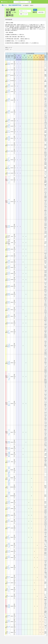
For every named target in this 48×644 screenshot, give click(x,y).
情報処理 (9, 227)
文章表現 (9, 551)
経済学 (9, 577)
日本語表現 (9, 273)
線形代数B (9, 294)
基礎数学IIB (9, 126)
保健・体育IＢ (9, 168)
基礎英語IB (9, 92)
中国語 (9, 627)
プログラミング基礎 (9, 432)
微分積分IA (9, 310)
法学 (9, 583)
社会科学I (9, 280)
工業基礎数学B (9, 363)
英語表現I (9, 64)
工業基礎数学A (9, 346)
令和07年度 (41, 12)
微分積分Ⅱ (9, 521)
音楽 (9, 70)
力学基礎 (9, 448)
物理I (9, 151)
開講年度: (35, 12)
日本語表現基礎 (9, 138)
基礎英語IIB (9, 267)
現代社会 (9, 132)
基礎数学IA (9, 100)
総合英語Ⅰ (9, 557)
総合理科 (9, 302)
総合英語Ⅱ (9, 622)
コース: (7, 49)
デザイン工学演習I (9, 202)
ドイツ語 (9, 632)
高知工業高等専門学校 (15, 5)
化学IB (9, 81)
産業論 (9, 616)
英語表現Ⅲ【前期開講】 (9, 470)
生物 (9, 173)
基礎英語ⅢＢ (9, 502)
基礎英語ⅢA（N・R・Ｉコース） (9, 487)
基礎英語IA (9, 86)
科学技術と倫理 (9, 545)
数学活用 (9, 515)
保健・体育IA (9, 160)
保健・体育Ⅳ (9, 567)
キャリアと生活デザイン (9, 590)
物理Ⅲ (9, 528)
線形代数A (9, 286)
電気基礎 (9, 442)
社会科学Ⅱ (9, 508)
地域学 (9, 462)
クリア (26, 14)
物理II (9, 323)
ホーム (4, 5)
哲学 (9, 596)
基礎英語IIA (9, 262)
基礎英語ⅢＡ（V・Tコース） (9, 496)
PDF (35, 10)
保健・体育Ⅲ (9, 537)
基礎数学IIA (9, 121)
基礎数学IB (9, 112)
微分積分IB (9, 316)
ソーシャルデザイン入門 (9, 180)
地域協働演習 (9, 606)
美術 (9, 145)
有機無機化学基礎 (9, 454)
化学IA (9, 75)
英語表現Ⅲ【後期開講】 (9, 478)
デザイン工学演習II (9, 403)
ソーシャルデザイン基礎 (9, 377)
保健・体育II (9, 332)
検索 (29, 2)
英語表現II (9, 249)
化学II (9, 256)
